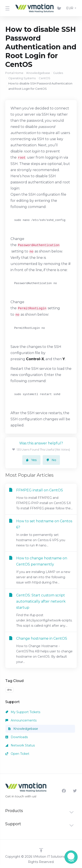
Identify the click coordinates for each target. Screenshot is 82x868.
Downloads (17, 737)
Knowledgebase (38, 73)
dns (9, 690)
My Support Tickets (23, 712)
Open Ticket (17, 754)
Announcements (21, 720)
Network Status (20, 745)
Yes (31, 460)
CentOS (44, 78)
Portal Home (14, 73)
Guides (58, 73)
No (51, 460)
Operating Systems (22, 78)
